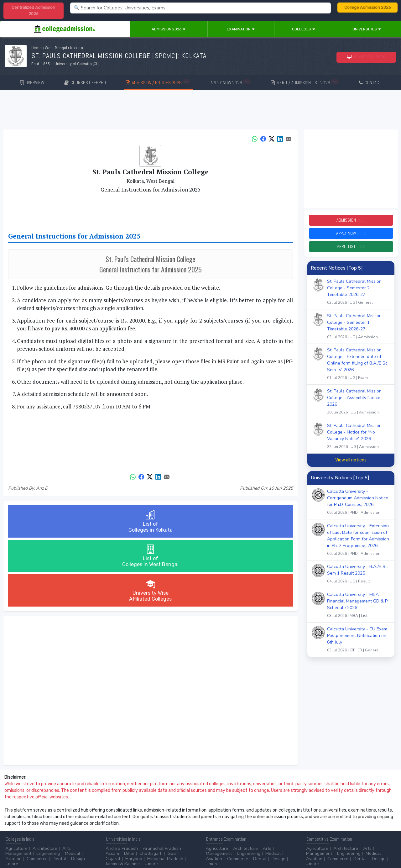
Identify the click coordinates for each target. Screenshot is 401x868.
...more (12, 795)
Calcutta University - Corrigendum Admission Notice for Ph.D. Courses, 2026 (359, 508)
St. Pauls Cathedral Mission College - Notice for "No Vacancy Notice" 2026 (359, 442)
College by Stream (269, 817)
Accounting (117, 817)
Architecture (45, 779)
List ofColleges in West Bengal (150, 521)
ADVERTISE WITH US (108, 846)
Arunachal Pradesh (162, 779)
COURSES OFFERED (85, 83)
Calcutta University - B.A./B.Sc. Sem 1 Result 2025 (359, 580)
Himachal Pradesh (165, 790)
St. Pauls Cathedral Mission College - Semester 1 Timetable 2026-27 (359, 333)
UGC (328, 817)
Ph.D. (62, 822)
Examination (241, 29)
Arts (67, 779)
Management (18, 784)
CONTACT (370, 83)
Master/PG (41, 822)
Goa (172, 784)
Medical (73, 784)
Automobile (117, 822)
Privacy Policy (75, 846)
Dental (59, 790)
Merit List (351, 251)
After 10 (15, 817)
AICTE (312, 817)
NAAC (344, 817)
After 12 (40, 817)
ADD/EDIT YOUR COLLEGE (152, 846)
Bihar (129, 784)
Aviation (13, 790)
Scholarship (261, 822)
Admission (351, 221)
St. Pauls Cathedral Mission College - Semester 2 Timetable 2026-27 (359, 298)
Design (78, 790)
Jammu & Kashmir (123, 795)
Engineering (48, 784)
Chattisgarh (151, 784)
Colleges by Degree (226, 817)
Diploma (64, 817)
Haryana (134, 790)
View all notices (351, 466)
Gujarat (113, 790)
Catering (142, 822)
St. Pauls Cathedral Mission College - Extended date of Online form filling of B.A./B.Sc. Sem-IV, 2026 (359, 370)
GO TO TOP (386, 846)
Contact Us (27, 846)
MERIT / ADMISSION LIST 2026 (305, 82)
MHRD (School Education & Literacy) (342, 828)
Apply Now (351, 236)
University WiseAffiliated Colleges (245, 521)
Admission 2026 (169, 29)
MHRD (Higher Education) (331, 822)
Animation (157, 817)
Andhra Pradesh (122, 779)
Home (36, 48)
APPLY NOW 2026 (231, 82)
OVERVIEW (32, 83)
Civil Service (167, 822)
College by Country (225, 822)
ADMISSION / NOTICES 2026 (158, 82)
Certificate (16, 822)
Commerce (37, 790)
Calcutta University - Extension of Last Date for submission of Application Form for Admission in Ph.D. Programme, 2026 (359, 546)
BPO (138, 817)
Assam (112, 784)
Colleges (304, 29)
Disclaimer (50, 846)
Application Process (226, 828)
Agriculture (16, 779)
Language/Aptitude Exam (231, 833)
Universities (367, 29)
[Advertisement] (200, 111)
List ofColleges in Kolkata (55, 521)
